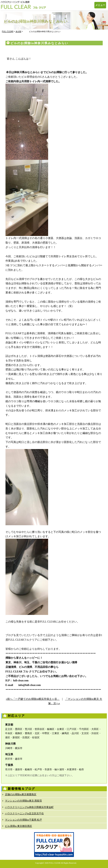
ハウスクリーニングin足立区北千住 (24, 813)
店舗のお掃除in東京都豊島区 (21, 794)
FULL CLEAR (55, 863)
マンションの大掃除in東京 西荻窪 (23, 801)
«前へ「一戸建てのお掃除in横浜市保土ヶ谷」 (33, 699)
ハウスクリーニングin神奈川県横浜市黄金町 (29, 807)
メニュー (100, 5)
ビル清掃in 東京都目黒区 (18, 826)
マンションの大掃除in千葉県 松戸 (23, 820)
